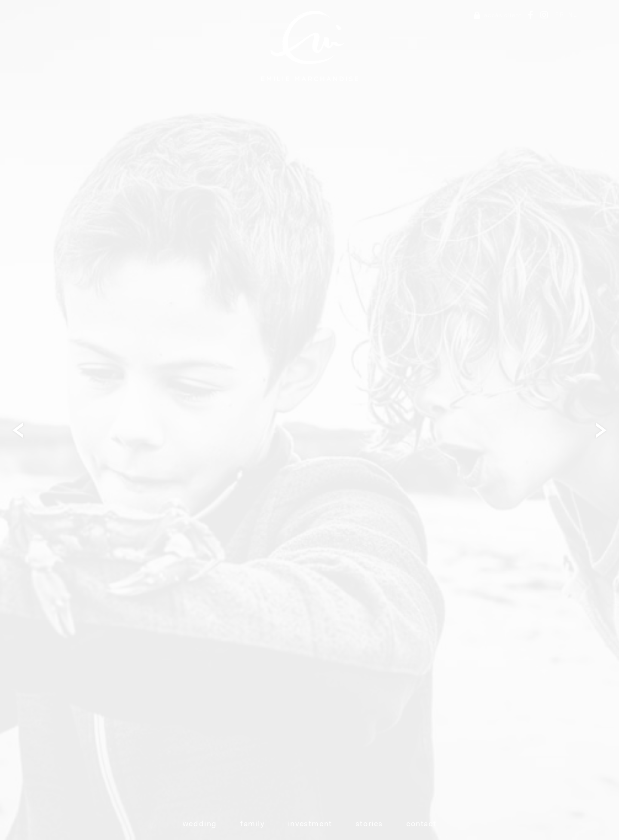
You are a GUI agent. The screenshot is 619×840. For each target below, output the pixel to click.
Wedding (200, 825)
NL (573, 15)
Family (253, 825)
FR (560, 15)
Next (604, 430)
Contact (421, 825)
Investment (310, 825)
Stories (369, 825)
